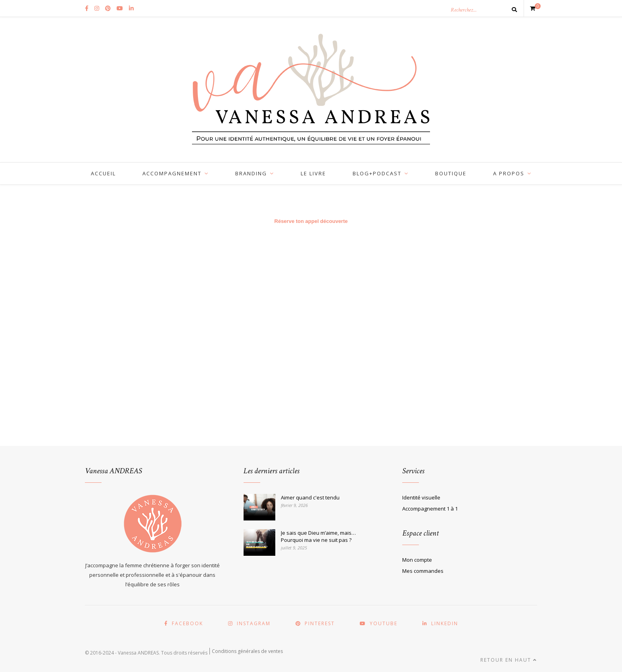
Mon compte (417, 560)
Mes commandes (423, 571)
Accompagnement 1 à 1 (430, 509)
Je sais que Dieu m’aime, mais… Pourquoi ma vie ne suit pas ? (318, 536)
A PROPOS (509, 173)
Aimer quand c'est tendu (310, 497)
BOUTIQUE (451, 173)
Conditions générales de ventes (247, 651)
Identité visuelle (421, 497)
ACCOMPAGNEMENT (172, 173)
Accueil (103, 173)
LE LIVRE (313, 173)
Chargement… (311, 337)
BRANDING (251, 173)
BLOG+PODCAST (377, 173)
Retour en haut (509, 660)
